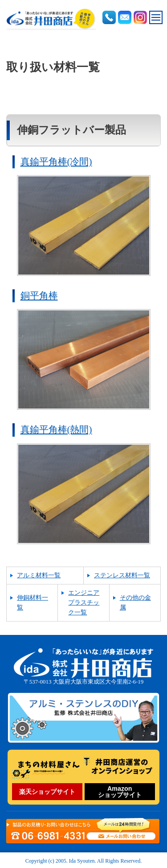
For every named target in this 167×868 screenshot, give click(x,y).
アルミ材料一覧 (39, 575)
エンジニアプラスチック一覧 (84, 603)
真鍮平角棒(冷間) (56, 162)
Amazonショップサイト (120, 792)
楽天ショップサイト (47, 792)
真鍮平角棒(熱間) (56, 430)
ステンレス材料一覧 (122, 575)
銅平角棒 (39, 296)
